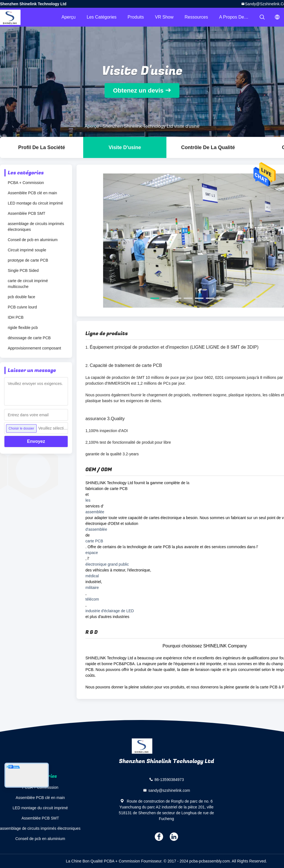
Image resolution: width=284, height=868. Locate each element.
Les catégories (102, 17)
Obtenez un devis (138, 90)
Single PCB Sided (23, 270)
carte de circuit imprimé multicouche (28, 284)
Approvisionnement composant (34, 348)
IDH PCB (16, 317)
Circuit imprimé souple (27, 250)
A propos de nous (237, 17)
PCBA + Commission (26, 183)
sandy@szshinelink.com (169, 790)
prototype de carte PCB (28, 260)
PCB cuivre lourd (22, 307)
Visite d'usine (125, 147)
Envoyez (36, 441)
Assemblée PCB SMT (26, 213)
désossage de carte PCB (29, 338)
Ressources (196, 17)
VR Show (164, 17)
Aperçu (69, 17)
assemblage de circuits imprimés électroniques (36, 227)
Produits (136, 17)
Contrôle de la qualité (208, 147)
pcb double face (21, 297)
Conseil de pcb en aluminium (33, 240)
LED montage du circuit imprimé (35, 203)
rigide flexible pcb (23, 328)
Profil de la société (41, 147)
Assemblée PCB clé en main (32, 193)
